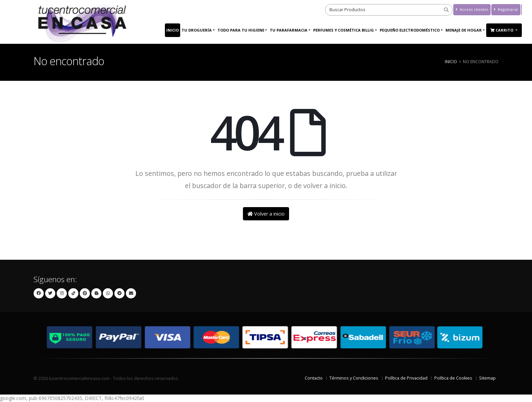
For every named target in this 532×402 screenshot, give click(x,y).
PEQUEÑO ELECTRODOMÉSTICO (410, 30)
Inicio (173, 30)
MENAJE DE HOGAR (464, 30)
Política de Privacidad (406, 378)
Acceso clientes (472, 9)
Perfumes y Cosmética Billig (344, 30)
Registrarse (506, 9)
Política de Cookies (453, 378)
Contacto (314, 378)
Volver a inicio (266, 214)
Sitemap (487, 378)
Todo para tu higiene (241, 30)
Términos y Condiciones (354, 378)
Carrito (502, 30)
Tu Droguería (197, 30)
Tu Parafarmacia (289, 30)
